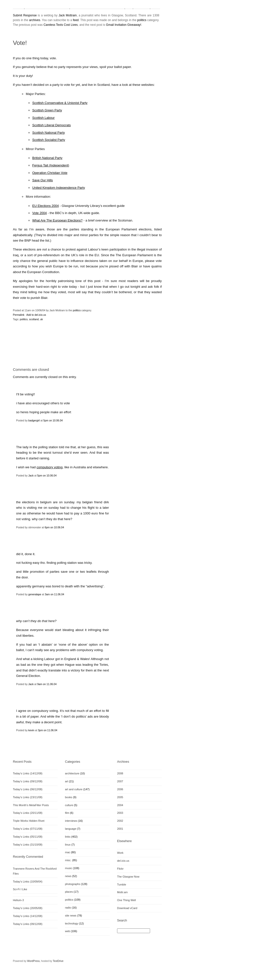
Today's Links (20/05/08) (28, 908)
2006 (120, 789)
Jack (31, 476)
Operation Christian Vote (50, 173)
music (69, 868)
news (68, 876)
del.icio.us (123, 861)
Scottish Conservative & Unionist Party (60, 103)
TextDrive (58, 961)
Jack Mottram (68, 15)
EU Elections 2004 (46, 206)
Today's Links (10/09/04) (28, 882)
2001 (120, 829)
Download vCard (127, 908)
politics (142, 20)
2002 (120, 821)
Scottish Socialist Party (49, 140)
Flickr (120, 869)
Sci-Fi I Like (20, 889)
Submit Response (25, 15)
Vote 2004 (40, 213)
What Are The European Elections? (57, 220)
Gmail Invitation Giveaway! (124, 25)
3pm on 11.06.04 (48, 730)
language (71, 829)
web (67, 931)
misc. (68, 860)
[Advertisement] (71, 350)
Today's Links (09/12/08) (28, 924)
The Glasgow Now (128, 877)
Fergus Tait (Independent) (51, 165)
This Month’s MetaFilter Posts (31, 805)
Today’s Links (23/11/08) (28, 797)
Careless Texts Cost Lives (61, 25)
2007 (120, 781)
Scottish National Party (49, 133)
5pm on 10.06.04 (53, 421)
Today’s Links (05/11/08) (28, 837)
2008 (120, 773)
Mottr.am (122, 892)
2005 (120, 797)
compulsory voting (49, 467)
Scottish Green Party (47, 110)
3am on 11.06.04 (55, 594)
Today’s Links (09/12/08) (28, 781)
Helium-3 (18, 900)
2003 (120, 813)
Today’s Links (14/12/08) (28, 773)
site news (71, 916)
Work (120, 853)
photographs (73, 884)
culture (69, 805)
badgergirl (34, 421)
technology (72, 923)
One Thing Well (126, 900)
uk (42, 319)
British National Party (47, 158)
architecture (72, 773)
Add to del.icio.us (36, 315)
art (67, 781)
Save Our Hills (43, 180)
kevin (31, 730)
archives (35, 20)
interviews (71, 821)
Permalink (19, 315)
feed (76, 20)
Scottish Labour (43, 118)
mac (68, 852)
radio (68, 908)
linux (68, 845)
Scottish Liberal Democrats (51, 125)
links (68, 837)
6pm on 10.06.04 (54, 527)
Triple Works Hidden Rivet (29, 821)
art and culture (74, 789)
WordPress (33, 961)
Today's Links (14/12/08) (28, 916)
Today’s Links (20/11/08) (28, 813)
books (69, 797)
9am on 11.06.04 (47, 684)
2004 (120, 805)
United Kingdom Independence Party (59, 188)
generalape (35, 594)
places (69, 892)
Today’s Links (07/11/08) (28, 829)
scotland (34, 319)
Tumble (122, 885)
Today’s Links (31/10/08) (28, 845)
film (67, 813)
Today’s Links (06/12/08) (28, 789)
